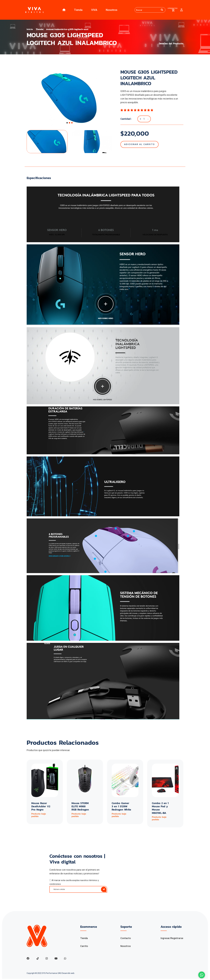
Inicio (30, 30)
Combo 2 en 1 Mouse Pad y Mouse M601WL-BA (160, 809)
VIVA (94, 10)
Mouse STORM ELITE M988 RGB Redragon (80, 807)
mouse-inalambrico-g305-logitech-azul (69, 30)
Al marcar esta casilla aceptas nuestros (74, 883)
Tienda (78, 10)
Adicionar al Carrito (140, 145)
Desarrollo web (68, 974)
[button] (67, 123)
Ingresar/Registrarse (172, 939)
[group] (70, 98)
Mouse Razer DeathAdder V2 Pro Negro (41, 807)
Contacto (126, 939)
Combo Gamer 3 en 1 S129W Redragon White (120, 809)
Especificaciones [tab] (39, 179)
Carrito (84, 947)
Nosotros (111, 10)
